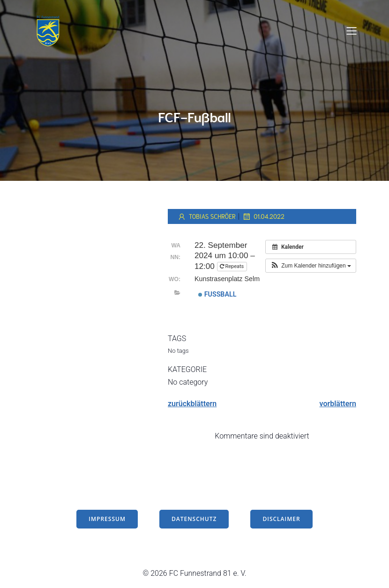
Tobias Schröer (206, 216)
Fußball (217, 294)
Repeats (232, 266)
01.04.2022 (263, 216)
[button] (311, 266)
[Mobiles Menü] (352, 30)
